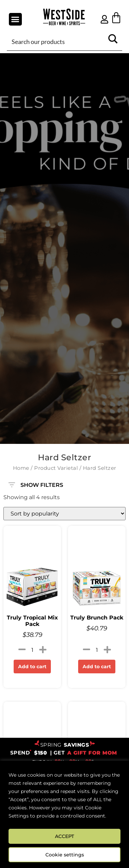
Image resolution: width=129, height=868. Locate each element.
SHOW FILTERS (36, 482)
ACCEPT (64, 836)
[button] (15, 19)
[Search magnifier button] (113, 41)
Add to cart (32, 667)
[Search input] (56, 41)
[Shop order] (64, 514)
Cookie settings (65, 855)
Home (21, 468)
